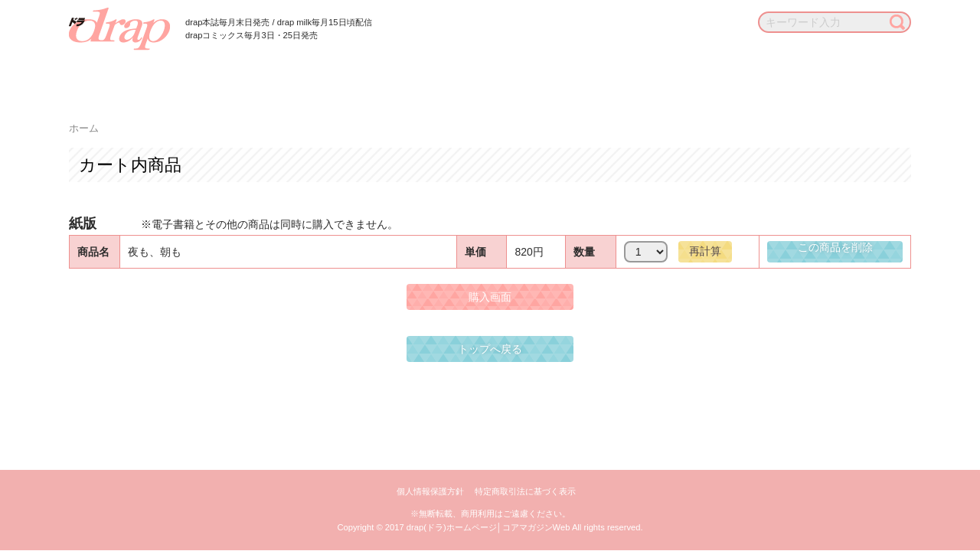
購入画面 (490, 297)
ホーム (84, 129)
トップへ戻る (490, 349)
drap (119, 29)
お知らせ (780, 76)
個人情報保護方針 (430, 491)
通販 (713, 76)
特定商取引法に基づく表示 (525, 491)
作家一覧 (385, 76)
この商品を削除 (835, 247)
